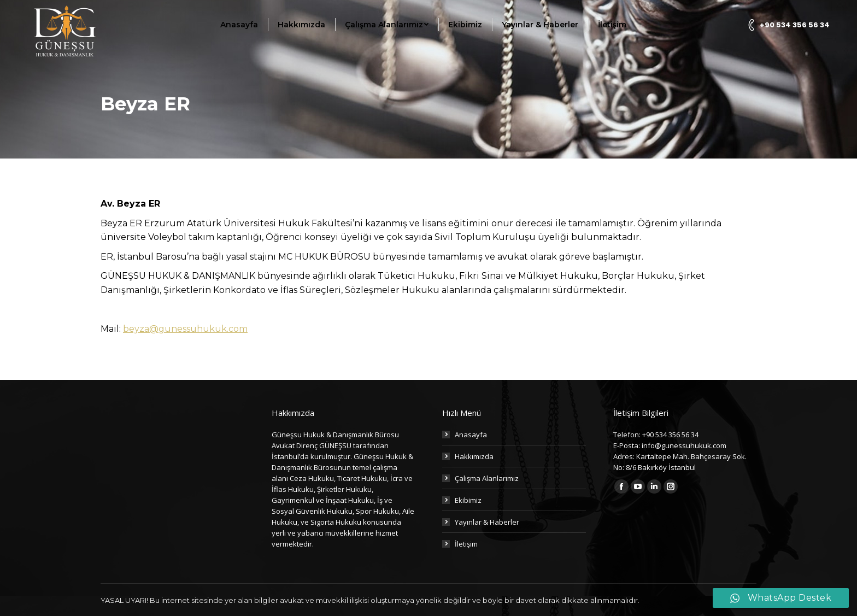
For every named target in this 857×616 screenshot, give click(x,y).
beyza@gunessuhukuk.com (185, 329)
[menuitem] (239, 25)
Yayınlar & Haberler (487, 522)
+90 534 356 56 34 (788, 25)
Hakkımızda (474, 456)
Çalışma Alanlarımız (487, 478)
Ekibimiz (468, 500)
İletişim (466, 544)
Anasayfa (471, 435)
